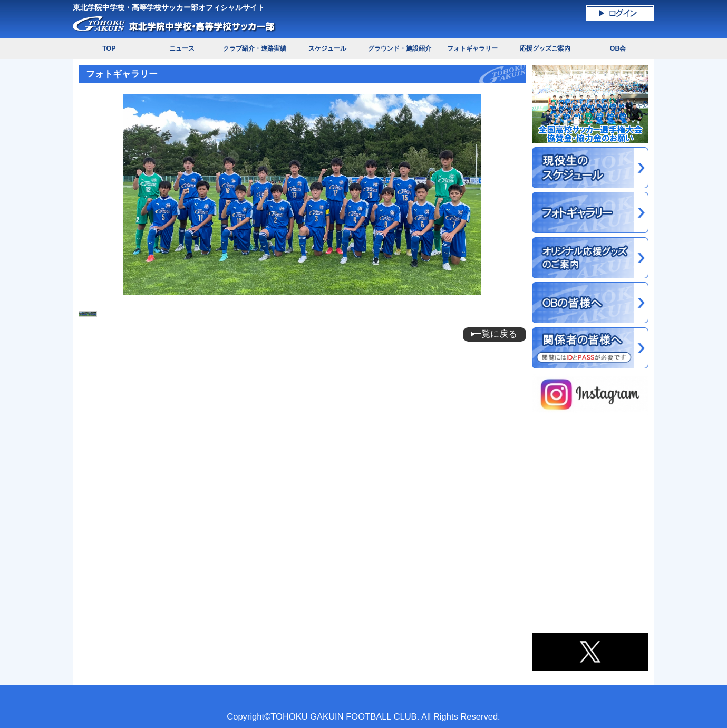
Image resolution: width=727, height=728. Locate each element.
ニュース (182, 48)
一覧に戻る (495, 334)
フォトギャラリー (472, 48)
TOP (109, 48)
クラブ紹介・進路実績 (255, 48)
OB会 (618, 48)
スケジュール (327, 48)
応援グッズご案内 (545, 48)
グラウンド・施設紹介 (400, 48)
